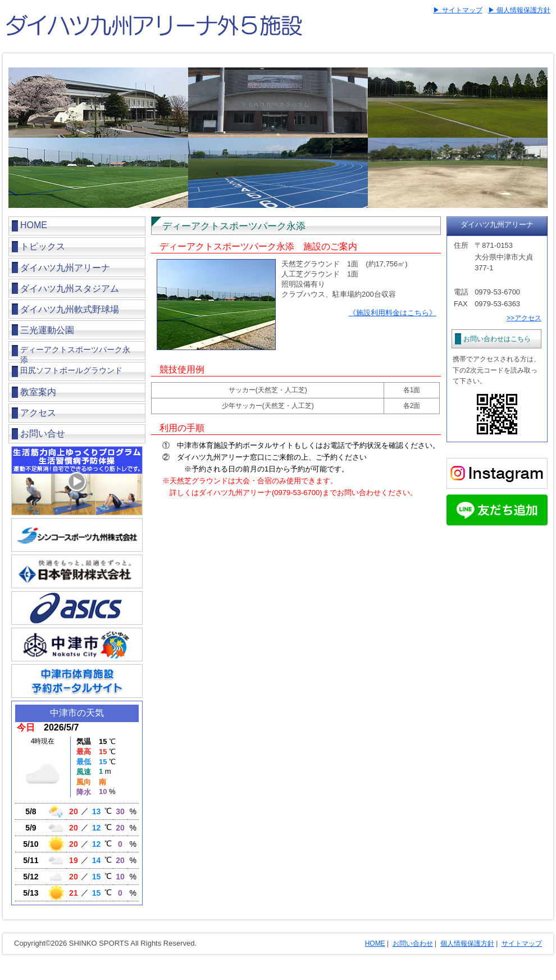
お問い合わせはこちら (497, 339)
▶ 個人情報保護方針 (519, 10)
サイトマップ (522, 943)
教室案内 (38, 392)
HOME (34, 225)
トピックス (43, 246)
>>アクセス (524, 318)
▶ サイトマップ (457, 10)
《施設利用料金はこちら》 (393, 313)
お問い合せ (43, 434)
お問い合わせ (413, 943)
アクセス (38, 413)
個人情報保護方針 (467, 943)
